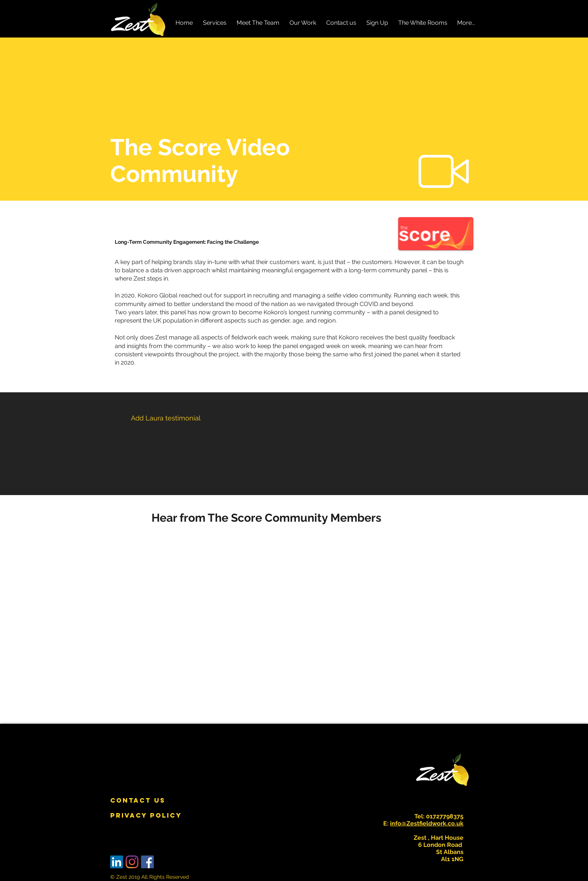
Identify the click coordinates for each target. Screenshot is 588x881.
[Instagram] (132, 862)
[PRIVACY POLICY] (146, 815)
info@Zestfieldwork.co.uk (427, 823)
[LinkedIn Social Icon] (117, 862)
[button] (214, 23)
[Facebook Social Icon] (147, 862)
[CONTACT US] (138, 800)
